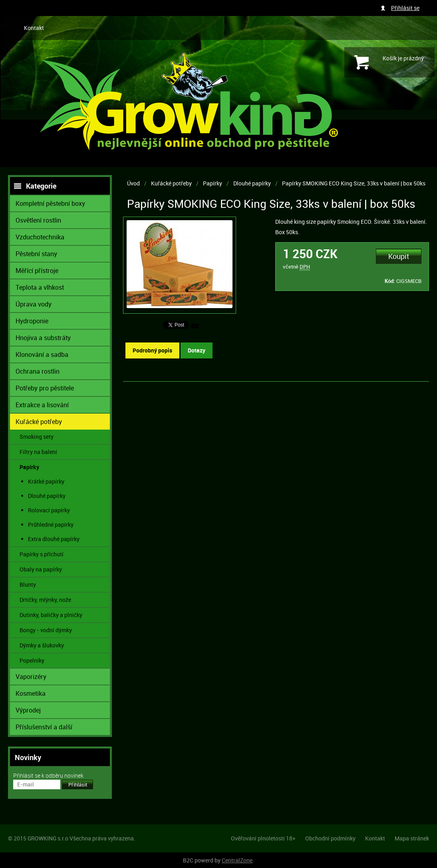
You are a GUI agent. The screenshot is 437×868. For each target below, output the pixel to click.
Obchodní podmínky (330, 838)
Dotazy (197, 350)
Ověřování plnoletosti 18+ (263, 838)
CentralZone (237, 860)
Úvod (133, 183)
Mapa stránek (412, 838)
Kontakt (34, 28)
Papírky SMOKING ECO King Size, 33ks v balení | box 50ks (354, 183)
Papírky (213, 183)
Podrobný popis (152, 350)
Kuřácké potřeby (171, 183)
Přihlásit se (405, 8)
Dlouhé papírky (252, 183)
